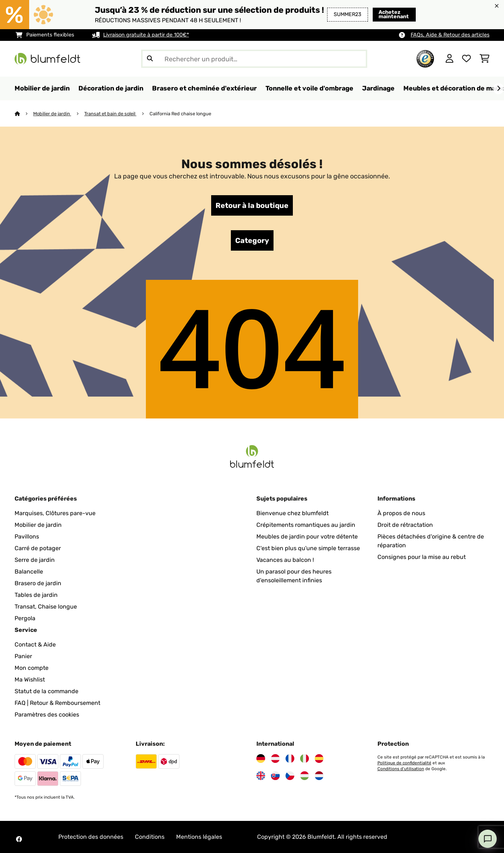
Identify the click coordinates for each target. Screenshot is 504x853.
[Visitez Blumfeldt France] (290, 759)
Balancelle (29, 572)
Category (252, 240)
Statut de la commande (46, 691)
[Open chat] (488, 839)
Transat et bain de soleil (110, 114)
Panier (23, 656)
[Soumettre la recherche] (150, 59)
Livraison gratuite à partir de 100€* (146, 35)
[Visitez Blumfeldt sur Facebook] (19, 839)
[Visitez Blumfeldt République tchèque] (290, 776)
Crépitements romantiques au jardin (306, 525)
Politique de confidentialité (404, 763)
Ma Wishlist (30, 680)
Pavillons (27, 536)
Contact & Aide (35, 644)
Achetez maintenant (391, 14)
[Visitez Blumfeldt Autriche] (275, 759)
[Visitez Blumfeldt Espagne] (319, 759)
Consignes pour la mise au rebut (422, 557)
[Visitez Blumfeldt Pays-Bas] (319, 776)
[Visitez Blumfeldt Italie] (305, 759)
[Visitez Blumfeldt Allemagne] (261, 759)
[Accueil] (24, 114)
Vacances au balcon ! (285, 560)
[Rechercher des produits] (254, 59)
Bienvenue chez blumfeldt (292, 513)
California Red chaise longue (180, 114)
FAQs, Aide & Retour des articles (450, 35)
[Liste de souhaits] (466, 59)
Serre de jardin (35, 560)
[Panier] (484, 59)
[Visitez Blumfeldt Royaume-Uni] (261, 776)
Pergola (25, 618)
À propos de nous (401, 513)
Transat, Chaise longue (46, 607)
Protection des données (91, 837)
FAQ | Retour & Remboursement (57, 703)
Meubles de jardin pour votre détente (307, 536)
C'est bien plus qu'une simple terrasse (308, 548)
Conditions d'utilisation (401, 769)
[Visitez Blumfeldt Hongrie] (305, 776)
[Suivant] (499, 89)
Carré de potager (38, 548)
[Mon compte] (449, 59)
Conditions (150, 837)
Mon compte (32, 668)
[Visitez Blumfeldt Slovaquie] (275, 776)
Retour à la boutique (252, 205)
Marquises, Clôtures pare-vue (55, 513)
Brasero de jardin (38, 583)
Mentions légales (199, 837)
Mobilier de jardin (52, 114)
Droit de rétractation (405, 525)
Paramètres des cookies (47, 715)
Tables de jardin (36, 595)
